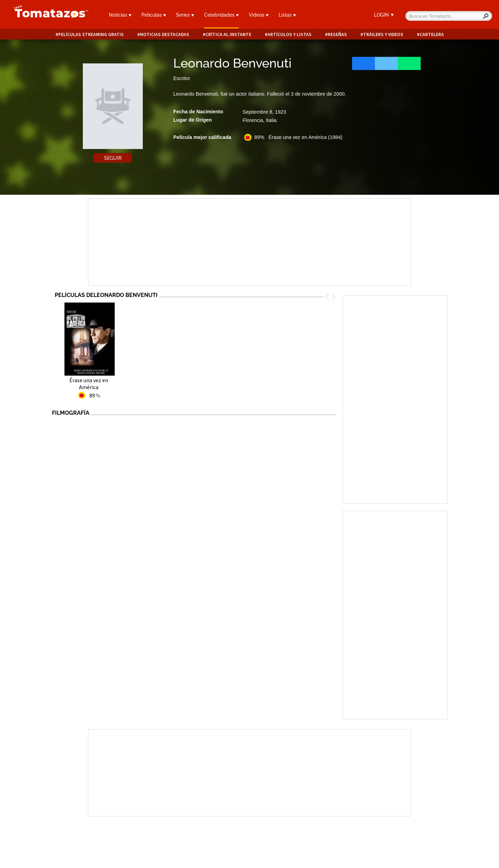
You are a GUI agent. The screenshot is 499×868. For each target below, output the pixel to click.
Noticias (120, 15)
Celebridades (221, 15)
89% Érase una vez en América (298, 137)
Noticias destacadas (165, 34)
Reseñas (337, 34)
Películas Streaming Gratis (91, 34)
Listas (287, 15)
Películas (154, 15)
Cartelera (432, 34)
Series (185, 15)
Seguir (113, 158)
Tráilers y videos (383, 34)
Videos (259, 15)
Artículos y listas (290, 34)
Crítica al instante (228, 34)
